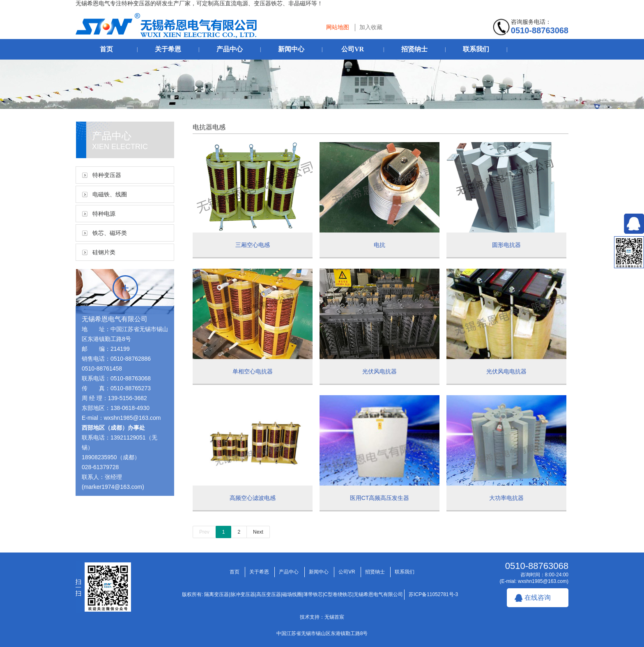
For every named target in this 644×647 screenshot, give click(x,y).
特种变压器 (107, 175)
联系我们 (476, 49)
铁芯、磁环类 (110, 233)
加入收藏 (371, 27)
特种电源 (104, 214)
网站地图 (338, 27)
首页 (106, 49)
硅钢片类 (104, 252)
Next (258, 532)
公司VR (353, 49)
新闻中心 (291, 49)
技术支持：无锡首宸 (322, 617)
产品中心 (230, 49)
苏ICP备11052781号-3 (433, 594)
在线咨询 (538, 597)
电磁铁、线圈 (110, 194)
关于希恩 (168, 49)
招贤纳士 (414, 49)
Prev (204, 532)
